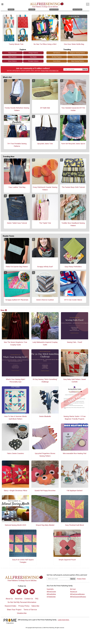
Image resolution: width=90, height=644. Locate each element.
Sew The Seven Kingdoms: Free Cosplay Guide (15, 343)
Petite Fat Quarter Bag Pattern (17, 267)
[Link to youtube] (32, 592)
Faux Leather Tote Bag (17, 187)
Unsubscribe (22, 613)
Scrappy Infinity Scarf (45, 267)
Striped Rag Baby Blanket (45, 525)
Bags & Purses (12, 53)
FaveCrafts (50, 589)
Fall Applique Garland (75, 491)
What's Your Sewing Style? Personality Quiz (16, 381)
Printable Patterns (33, 61)
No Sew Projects (57, 57)
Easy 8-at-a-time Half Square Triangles (23, 561)
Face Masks (33, 57)
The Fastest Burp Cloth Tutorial (73, 187)
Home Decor (57, 61)
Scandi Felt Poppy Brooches (45, 491)
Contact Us (29, 599)
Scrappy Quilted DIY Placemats (17, 300)
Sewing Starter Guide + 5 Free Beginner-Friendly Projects (75, 418)
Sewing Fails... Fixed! (75, 342)
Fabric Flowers (12, 57)
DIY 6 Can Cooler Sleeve (73, 300)
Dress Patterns (12, 61)
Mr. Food (73, 589)
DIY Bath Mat (45, 108)
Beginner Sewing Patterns (78, 53)
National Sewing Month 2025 (15, 525)
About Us (9, 599)
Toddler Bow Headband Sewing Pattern (73, 224)
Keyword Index (11, 606)
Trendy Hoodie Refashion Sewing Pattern (17, 109)
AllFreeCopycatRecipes (77, 594)
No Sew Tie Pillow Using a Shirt (45, 44)
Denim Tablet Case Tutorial (17, 223)
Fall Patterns (57, 53)
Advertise (19, 599)
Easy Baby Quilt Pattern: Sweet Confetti (75, 381)
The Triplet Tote (45, 223)
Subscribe (35, 606)
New (4, 310)
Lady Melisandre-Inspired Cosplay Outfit (45, 343)
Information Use (54, 71)
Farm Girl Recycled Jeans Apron (73, 144)
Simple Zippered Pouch (67, 560)
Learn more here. (64, 620)
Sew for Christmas (78, 57)
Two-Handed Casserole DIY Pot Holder (73, 109)
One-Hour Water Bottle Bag (74, 44)
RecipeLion (74, 592)
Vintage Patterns (33, 53)
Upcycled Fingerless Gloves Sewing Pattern (45, 455)
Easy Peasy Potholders (73, 267)
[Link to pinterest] (26, 592)
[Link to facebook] (13, 592)
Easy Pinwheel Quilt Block (75, 525)
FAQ (37, 599)
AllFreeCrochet (51, 592)
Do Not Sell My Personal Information (22, 602)
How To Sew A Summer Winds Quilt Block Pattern (15, 418)
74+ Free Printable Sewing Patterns (17, 145)
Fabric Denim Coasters (15, 453)
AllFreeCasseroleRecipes (78, 597)
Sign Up (85, 69)
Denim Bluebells (45, 416)
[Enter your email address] (58, 579)
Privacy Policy (45, 71)
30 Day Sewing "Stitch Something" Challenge (45, 381)
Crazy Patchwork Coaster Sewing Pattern (45, 188)
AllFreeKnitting (51, 594)
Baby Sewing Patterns (78, 61)
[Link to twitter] (19, 592)
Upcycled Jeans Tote (45, 144)
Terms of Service (30, 610)
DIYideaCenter (51, 597)
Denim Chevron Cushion (45, 300)
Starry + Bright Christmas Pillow (16, 491)
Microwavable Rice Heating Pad (75, 453)
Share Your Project (14, 610)
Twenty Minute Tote (16, 44)
